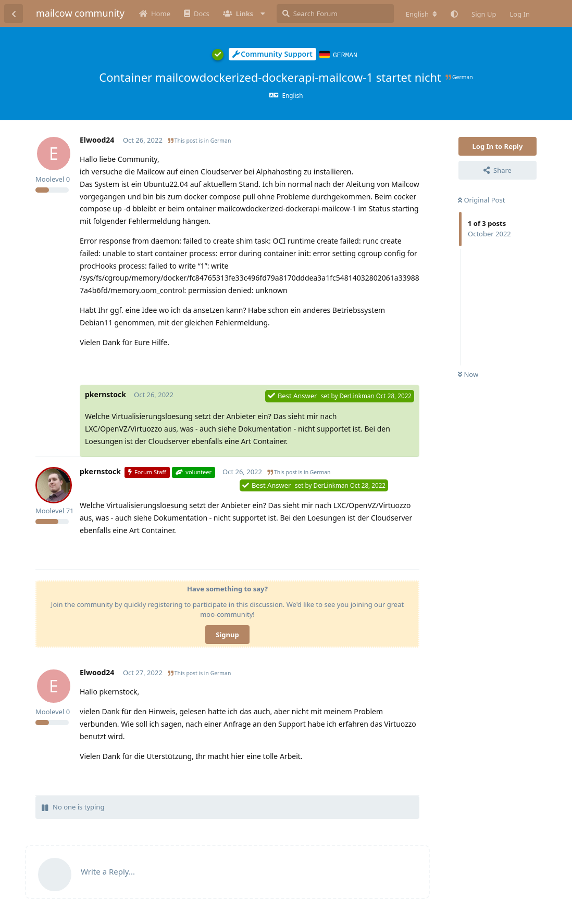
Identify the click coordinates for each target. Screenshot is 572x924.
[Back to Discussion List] (14, 14)
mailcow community (80, 13)
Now (468, 374)
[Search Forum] (335, 14)
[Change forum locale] (421, 14)
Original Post (481, 199)
